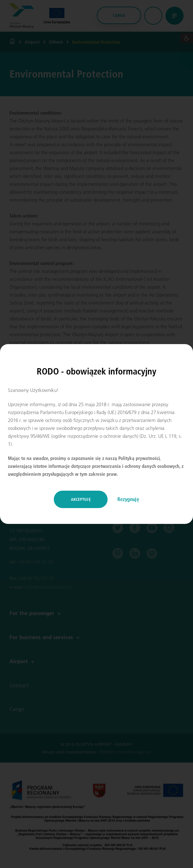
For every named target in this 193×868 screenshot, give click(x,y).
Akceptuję (81, 499)
